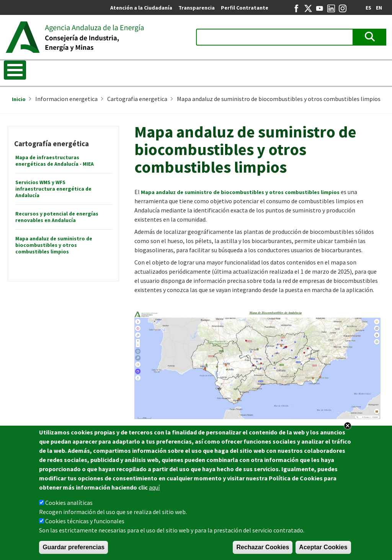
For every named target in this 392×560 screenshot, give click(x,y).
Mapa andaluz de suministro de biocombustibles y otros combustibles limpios (54, 245)
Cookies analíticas (69, 503)
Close (348, 426)
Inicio (19, 99)
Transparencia (197, 8)
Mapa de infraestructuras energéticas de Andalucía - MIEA (55, 161)
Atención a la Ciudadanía (141, 8)
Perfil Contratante (245, 8)
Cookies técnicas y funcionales (85, 521)
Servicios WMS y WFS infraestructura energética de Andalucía (53, 189)
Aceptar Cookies (323, 548)
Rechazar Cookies (263, 548)
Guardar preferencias (73, 548)
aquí (154, 488)
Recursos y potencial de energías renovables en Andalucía (57, 217)
